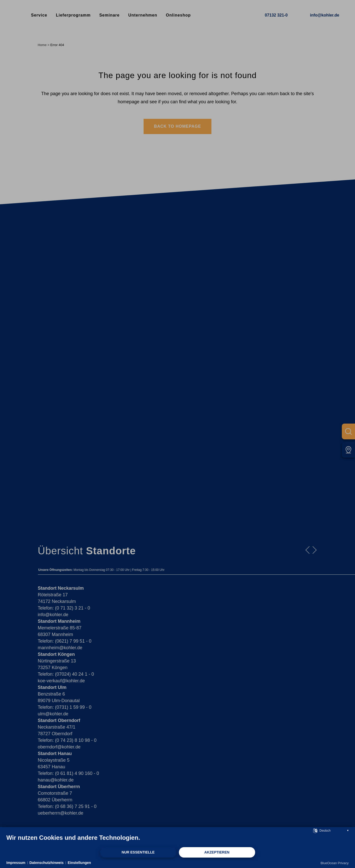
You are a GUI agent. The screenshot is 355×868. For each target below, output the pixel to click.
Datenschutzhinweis (47, 863)
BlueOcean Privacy (335, 863)
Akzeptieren (217, 852)
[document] (177, 840)
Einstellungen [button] (79, 863)
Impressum (16, 863)
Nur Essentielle (138, 852)
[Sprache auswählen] (315, 830)
